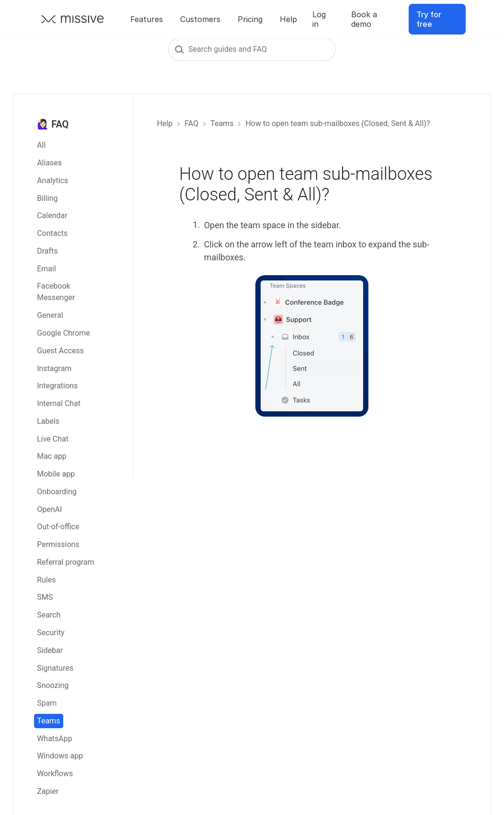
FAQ (191, 123)
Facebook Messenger (56, 292)
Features (147, 19)
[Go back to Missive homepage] (73, 19)
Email (46, 269)
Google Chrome (63, 333)
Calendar (52, 215)
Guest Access (60, 351)
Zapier (48, 791)
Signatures (55, 668)
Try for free (429, 19)
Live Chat (53, 439)
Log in (319, 19)
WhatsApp (55, 739)
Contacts (52, 233)
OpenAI (49, 509)
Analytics (52, 180)
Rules (46, 580)
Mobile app (56, 474)
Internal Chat (59, 403)
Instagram (54, 368)
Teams (48, 721)
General (50, 315)
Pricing (250, 19)
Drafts (47, 251)
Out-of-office (58, 527)
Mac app (52, 456)
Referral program (66, 562)
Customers (200, 19)
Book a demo (364, 19)
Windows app (60, 756)
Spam (47, 703)
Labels (48, 421)
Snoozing (53, 685)
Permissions (58, 544)
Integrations (57, 386)
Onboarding (57, 492)
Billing (47, 198)
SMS (45, 597)
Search (49, 615)
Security (51, 633)
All (41, 145)
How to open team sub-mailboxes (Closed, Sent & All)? (338, 123)
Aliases (49, 163)
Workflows (55, 774)
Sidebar (50, 650)
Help (288, 19)
